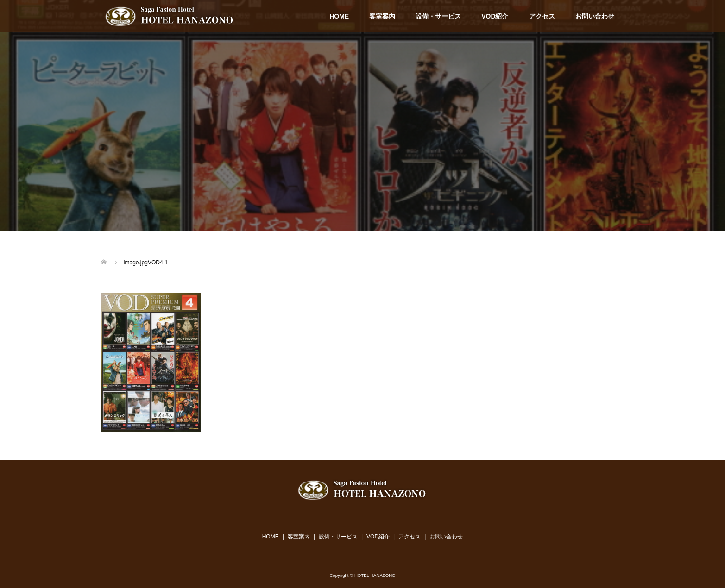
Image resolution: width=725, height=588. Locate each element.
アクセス (542, 16)
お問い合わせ (595, 16)
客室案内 (382, 16)
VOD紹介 (495, 16)
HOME (339, 16)
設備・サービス (438, 16)
